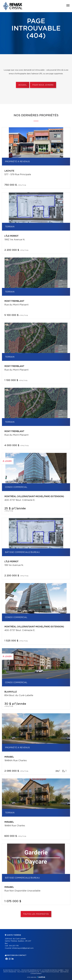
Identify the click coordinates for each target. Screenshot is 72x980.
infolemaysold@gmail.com (23, 948)
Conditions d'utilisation (50, 972)
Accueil (23, 85)
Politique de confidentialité (28, 972)
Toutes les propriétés (36, 914)
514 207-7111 (14, 946)
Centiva (41, 977)
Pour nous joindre (43, 85)
